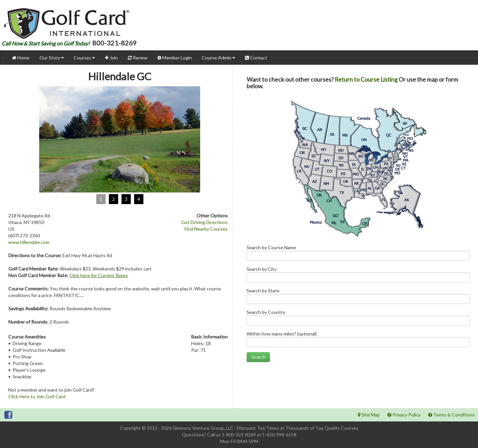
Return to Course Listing (366, 79)
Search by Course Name (358, 254)
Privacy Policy (404, 415)
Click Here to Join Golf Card (37, 396)
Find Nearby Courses (206, 229)
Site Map (369, 415)
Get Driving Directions (204, 222)
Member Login (175, 58)
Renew (138, 58)
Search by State (358, 298)
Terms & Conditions (451, 415)
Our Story (52, 58)
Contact (256, 58)
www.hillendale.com (29, 242)
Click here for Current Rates (99, 275)
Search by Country (358, 319)
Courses (84, 58)
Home (21, 58)
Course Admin (218, 58)
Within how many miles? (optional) (358, 341)
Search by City (358, 276)
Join (111, 58)
